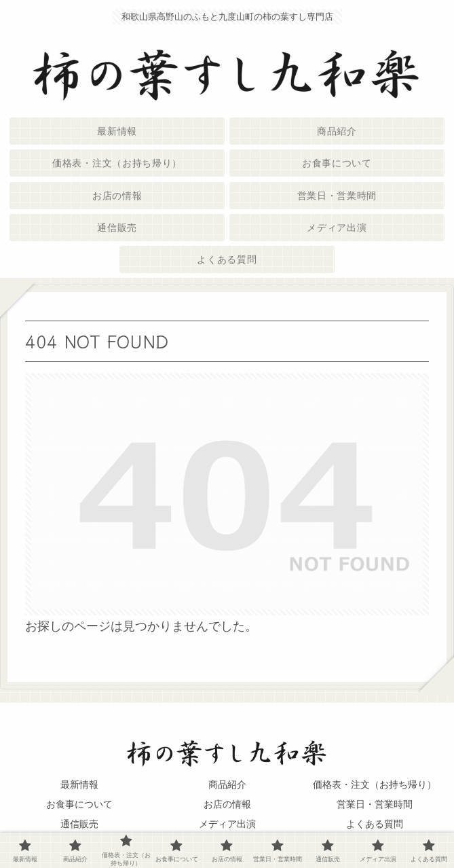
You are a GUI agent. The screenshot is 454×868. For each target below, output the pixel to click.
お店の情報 (227, 804)
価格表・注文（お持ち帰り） (375, 784)
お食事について (79, 804)
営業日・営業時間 (375, 804)
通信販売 (79, 824)
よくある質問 (375, 824)
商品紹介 (227, 784)
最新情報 (79, 784)
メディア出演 (227, 824)
